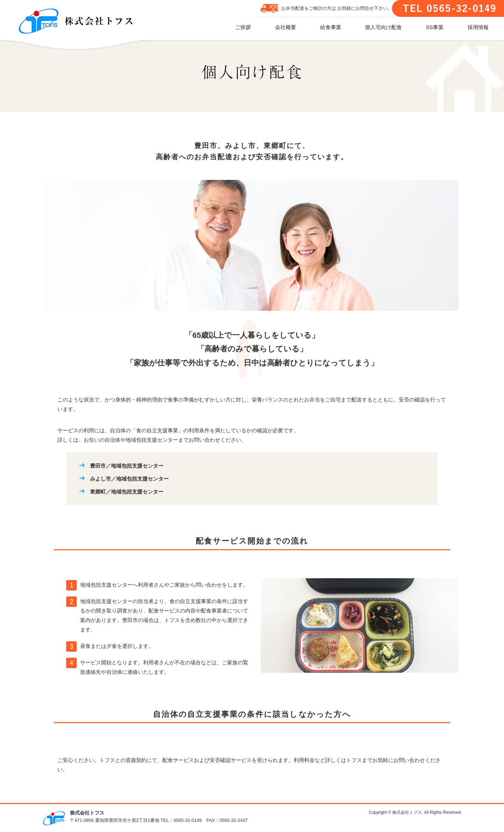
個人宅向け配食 (383, 27)
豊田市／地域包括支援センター (127, 466)
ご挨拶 (243, 27)
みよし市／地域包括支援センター (129, 479)
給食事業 (331, 27)
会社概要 (286, 27)
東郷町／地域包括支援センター (127, 492)
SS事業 (435, 27)
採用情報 (478, 27)
